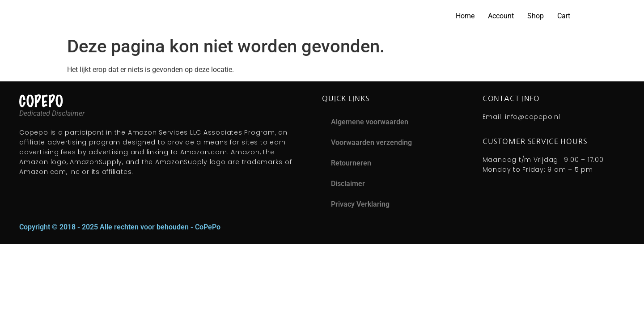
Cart (564, 16)
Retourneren (351, 163)
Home (465, 16)
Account (501, 16)
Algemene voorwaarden (370, 122)
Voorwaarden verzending (371, 142)
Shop (536, 16)
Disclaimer (348, 184)
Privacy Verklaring (360, 204)
